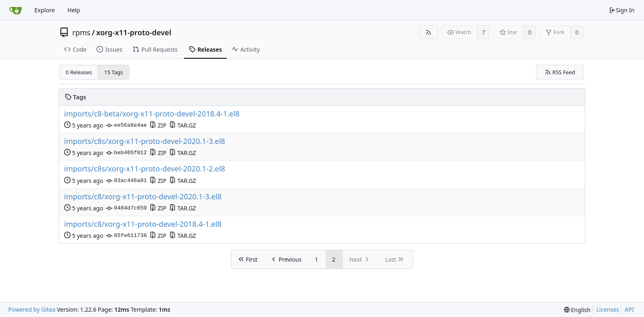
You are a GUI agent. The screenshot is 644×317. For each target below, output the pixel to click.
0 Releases (79, 72)
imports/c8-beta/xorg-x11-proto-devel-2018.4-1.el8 (152, 114)
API (629, 309)
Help (74, 10)
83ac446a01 (126, 181)
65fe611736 (126, 236)
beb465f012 (126, 153)
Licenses (608, 309)
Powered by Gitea (32, 309)
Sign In (622, 10)
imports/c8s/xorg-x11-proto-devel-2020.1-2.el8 (145, 169)
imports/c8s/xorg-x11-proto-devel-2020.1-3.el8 (145, 141)
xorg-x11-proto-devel (134, 32)
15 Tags (114, 72)
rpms (81, 32)
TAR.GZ (183, 125)
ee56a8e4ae (126, 125)
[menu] (577, 310)
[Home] (16, 10)
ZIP (158, 125)
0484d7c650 (126, 208)
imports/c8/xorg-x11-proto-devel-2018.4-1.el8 (143, 224)
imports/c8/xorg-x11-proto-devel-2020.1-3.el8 (143, 197)
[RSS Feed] (429, 32)
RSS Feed (560, 72)
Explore (45, 10)
